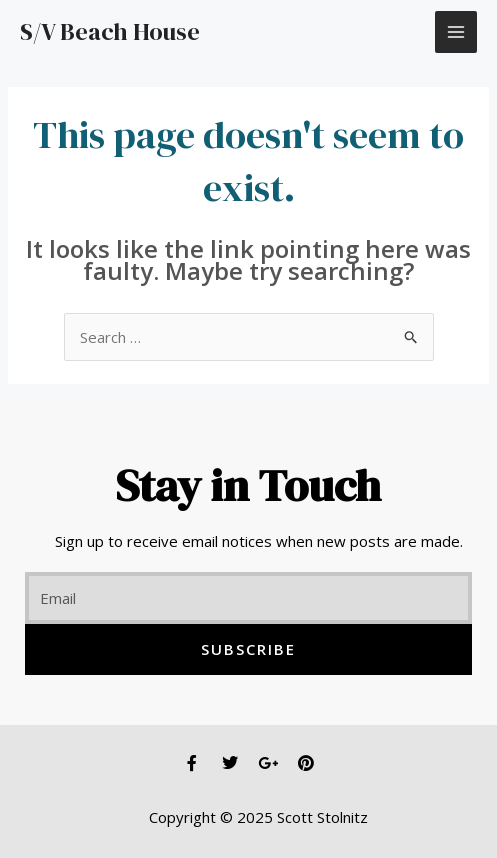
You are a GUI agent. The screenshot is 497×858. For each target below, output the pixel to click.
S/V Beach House (110, 31)
